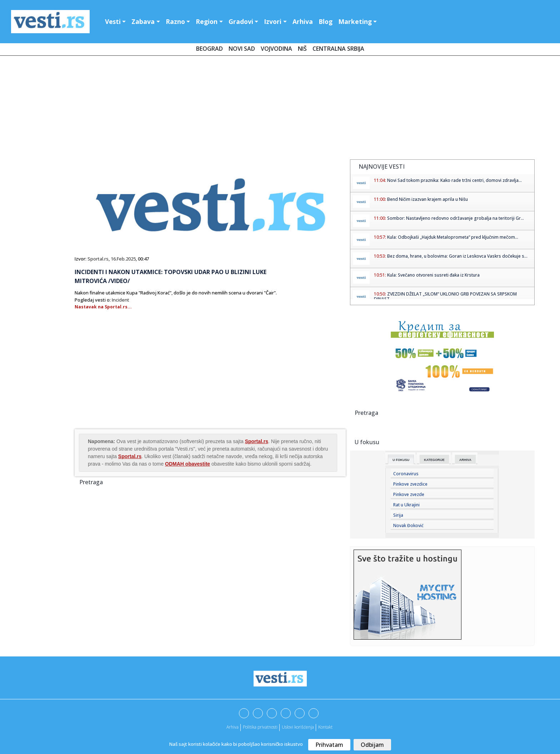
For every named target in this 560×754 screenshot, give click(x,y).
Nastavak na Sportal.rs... (103, 307)
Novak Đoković (408, 525)
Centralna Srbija (338, 49)
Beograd (209, 49)
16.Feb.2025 (123, 259)
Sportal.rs (98, 259)
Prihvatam (329, 745)
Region (207, 21)
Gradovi (241, 21)
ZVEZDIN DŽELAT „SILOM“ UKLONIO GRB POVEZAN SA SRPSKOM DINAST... (445, 296)
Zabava (143, 21)
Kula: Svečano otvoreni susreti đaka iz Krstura (433, 275)
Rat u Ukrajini (406, 505)
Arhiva (303, 21)
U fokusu (401, 460)
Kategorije (434, 460)
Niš (302, 49)
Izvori (273, 21)
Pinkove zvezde (409, 494)
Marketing (355, 21)
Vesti (113, 21)
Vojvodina (276, 49)
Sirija (398, 515)
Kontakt (325, 727)
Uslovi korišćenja (298, 727)
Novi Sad (242, 49)
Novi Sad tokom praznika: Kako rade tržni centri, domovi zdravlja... (454, 180)
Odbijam (372, 745)
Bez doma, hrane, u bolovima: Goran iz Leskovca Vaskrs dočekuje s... (457, 256)
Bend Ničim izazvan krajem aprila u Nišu (427, 199)
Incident (121, 300)
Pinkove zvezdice (410, 484)
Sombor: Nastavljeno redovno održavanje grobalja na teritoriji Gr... (456, 218)
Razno (175, 21)
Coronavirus (406, 474)
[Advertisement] (280, 109)
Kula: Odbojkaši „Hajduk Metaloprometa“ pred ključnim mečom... (453, 237)
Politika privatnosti (260, 727)
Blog (326, 21)
